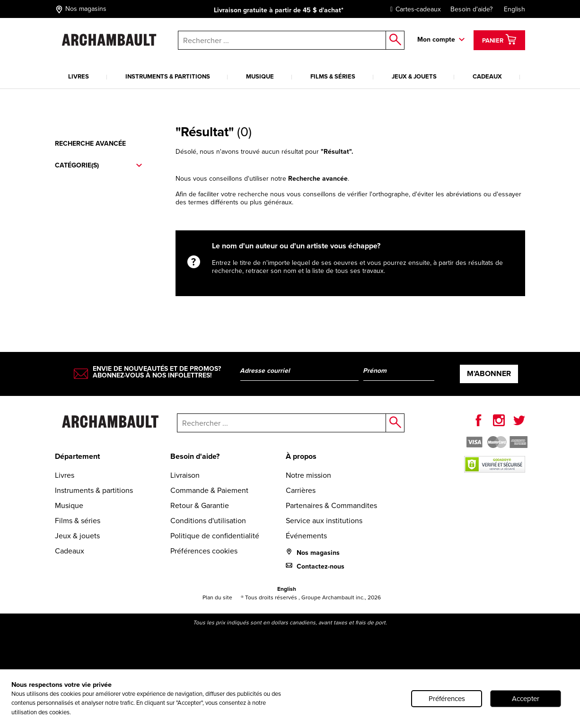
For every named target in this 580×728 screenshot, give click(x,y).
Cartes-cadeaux (413, 9)
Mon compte (436, 39)
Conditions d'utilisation (208, 521)
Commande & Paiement (209, 490)
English (514, 9)
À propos (301, 456)
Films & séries (333, 76)
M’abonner (489, 373)
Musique (260, 76)
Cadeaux (487, 76)
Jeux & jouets (414, 76)
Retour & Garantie (200, 505)
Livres (79, 76)
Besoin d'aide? (471, 9)
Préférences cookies (204, 551)
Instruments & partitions (168, 76)
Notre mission (308, 475)
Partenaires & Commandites (331, 505)
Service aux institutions (324, 521)
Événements (306, 536)
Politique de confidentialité (215, 536)
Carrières (301, 490)
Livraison (185, 475)
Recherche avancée (90, 144)
